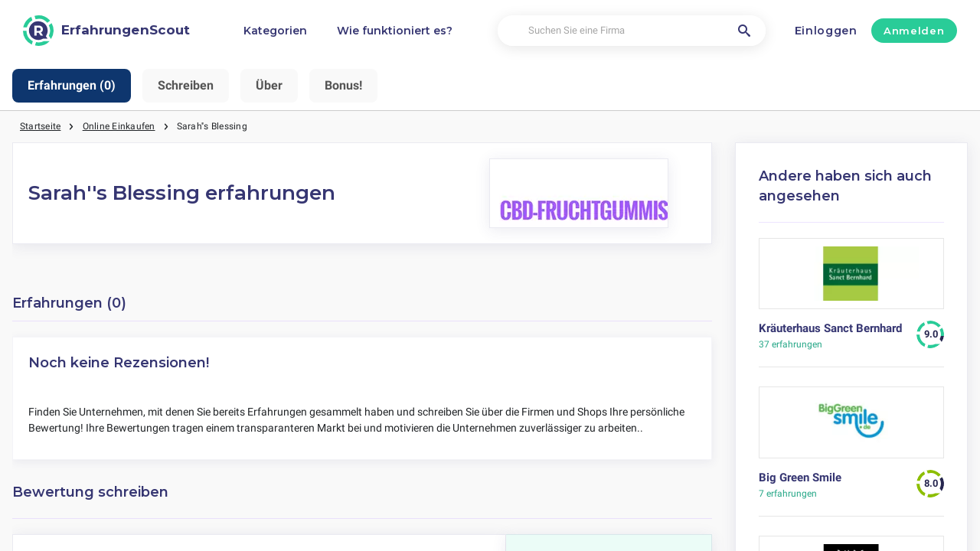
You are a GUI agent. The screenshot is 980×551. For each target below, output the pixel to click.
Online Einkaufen (119, 126)
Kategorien (275, 31)
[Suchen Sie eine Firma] (632, 31)
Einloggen (826, 31)
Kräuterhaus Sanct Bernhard (830, 328)
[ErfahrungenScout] (106, 31)
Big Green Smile (800, 478)
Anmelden (914, 31)
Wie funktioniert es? (395, 31)
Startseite (40, 126)
